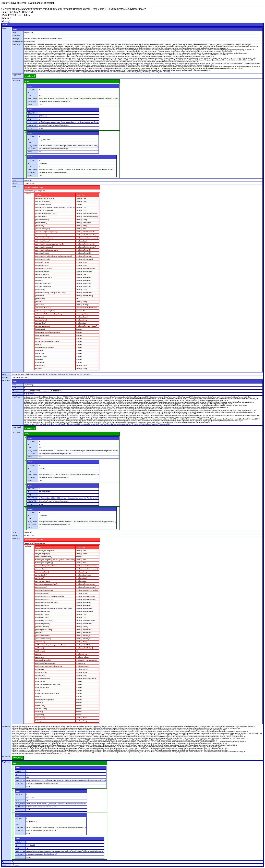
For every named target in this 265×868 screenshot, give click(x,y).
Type (14, 180)
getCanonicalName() (42, 220)
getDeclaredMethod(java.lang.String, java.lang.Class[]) (54, 256)
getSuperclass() (41, 323)
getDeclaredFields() (42, 253)
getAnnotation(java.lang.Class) (46, 214)
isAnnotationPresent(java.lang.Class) (48, 332)
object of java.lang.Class (34, 187)
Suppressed (17, 75)
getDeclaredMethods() (43, 259)
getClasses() (40, 226)
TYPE (30, 105)
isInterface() (39, 350)
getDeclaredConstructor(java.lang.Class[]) (49, 244)
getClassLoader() (41, 223)
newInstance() (40, 366)
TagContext (16, 80)
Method (38, 195)
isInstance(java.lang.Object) (45, 347)
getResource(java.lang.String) (45, 311)
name (4, 865)
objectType (16, 186)
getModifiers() (40, 299)
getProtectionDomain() (43, 308)
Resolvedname (18, 42)
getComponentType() (43, 229)
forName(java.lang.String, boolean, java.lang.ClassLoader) (55, 208)
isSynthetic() (40, 363)
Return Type (81, 195)
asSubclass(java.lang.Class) (45, 198)
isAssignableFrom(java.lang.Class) (47, 341)
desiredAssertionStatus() (44, 205)
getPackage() (40, 305)
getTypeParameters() (43, 326)
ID (29, 92)
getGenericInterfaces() (43, 284)
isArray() (38, 338)
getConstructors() (41, 235)
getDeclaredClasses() (43, 241)
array (27, 81)
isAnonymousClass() (42, 335)
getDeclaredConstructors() (44, 247)
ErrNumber (16, 36)
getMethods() (40, 296)
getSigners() (39, 317)
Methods (28, 194)
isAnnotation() (40, 329)
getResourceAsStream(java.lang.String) (49, 314)
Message (16, 39)
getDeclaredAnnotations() (44, 238)
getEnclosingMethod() (43, 271)
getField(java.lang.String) (44, 277)
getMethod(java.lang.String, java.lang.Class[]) (51, 293)
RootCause (6, 380)
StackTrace (16, 45)
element (15, 183)
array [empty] (30, 76)
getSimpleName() (41, 320)
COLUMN (31, 89)
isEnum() (38, 344)
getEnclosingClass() (42, 265)
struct (5, 25)
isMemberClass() (41, 356)
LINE (30, 95)
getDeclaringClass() (42, 262)
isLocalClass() (40, 353)
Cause (4, 28)
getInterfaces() (40, 290)
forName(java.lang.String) (44, 211)
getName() (39, 302)
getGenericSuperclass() (43, 287)
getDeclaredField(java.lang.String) (47, 250)
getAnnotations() (41, 217)
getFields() (39, 280)
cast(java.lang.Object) (43, 201)
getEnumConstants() (42, 274)
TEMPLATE (32, 101)
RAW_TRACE (33, 98)
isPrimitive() (39, 360)
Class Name (29, 191)
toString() (38, 369)
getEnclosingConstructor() (44, 268)
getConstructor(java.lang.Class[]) (46, 232)
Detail (14, 33)
